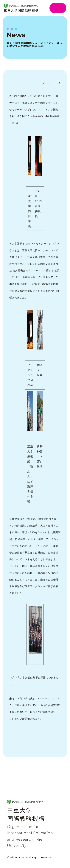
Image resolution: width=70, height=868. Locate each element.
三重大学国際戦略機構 (21, 10)
